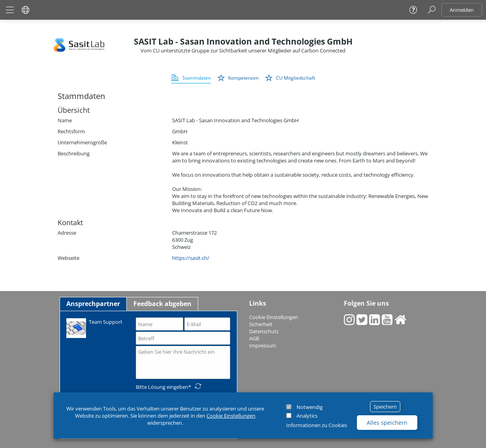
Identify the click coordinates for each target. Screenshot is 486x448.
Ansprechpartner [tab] (93, 304)
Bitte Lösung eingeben (162, 387)
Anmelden (462, 10)
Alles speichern (387, 423)
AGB (254, 338)
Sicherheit (261, 324)
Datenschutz (264, 331)
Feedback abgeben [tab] (162, 304)
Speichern (385, 407)
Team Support (94, 328)
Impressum (263, 345)
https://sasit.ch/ (191, 258)
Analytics (307, 416)
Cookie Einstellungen (231, 416)
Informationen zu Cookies (317, 425)
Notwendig (310, 407)
